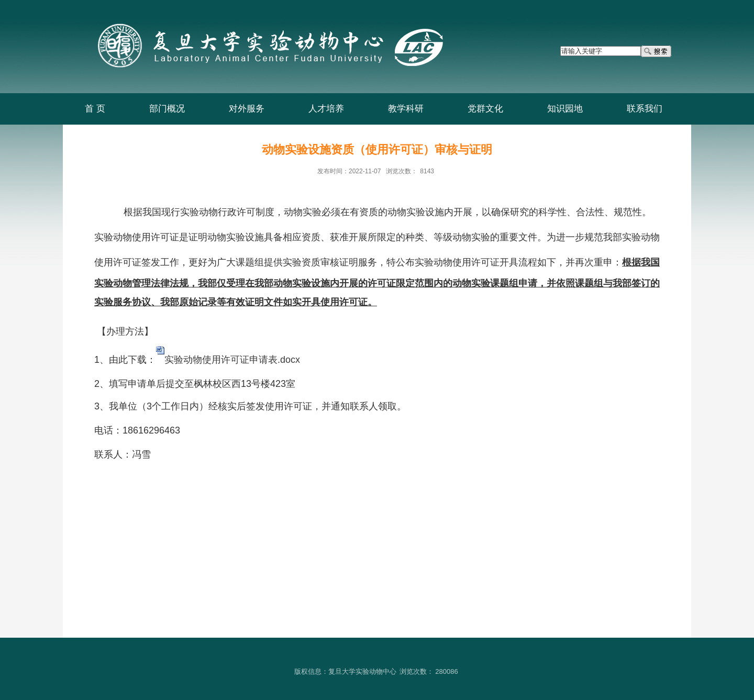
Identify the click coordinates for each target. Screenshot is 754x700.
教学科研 (406, 109)
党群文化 (485, 109)
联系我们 (645, 109)
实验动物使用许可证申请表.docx (232, 360)
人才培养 (326, 109)
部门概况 (167, 109)
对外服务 (247, 109)
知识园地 (565, 109)
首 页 (95, 109)
